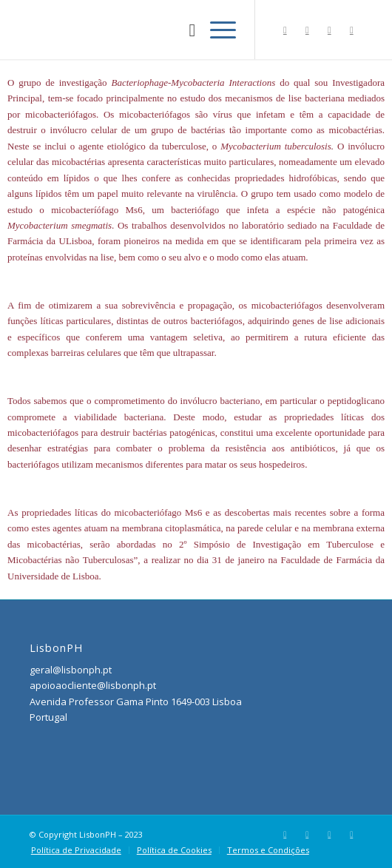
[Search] (185, 30)
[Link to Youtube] (351, 30)
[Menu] (216, 30)
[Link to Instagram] (307, 30)
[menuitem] (185, 30)
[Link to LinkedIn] (329, 30)
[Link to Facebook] (285, 30)
